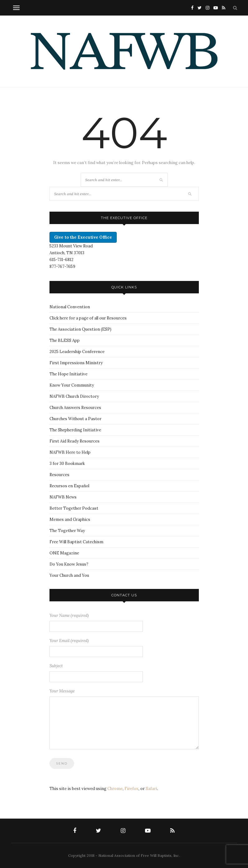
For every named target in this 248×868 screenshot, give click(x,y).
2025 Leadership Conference (77, 352)
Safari (151, 789)
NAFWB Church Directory (74, 396)
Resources (59, 475)
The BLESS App (65, 340)
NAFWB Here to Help (70, 452)
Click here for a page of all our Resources (88, 318)
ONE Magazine (64, 553)
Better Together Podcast (74, 508)
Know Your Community (72, 385)
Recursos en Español (69, 486)
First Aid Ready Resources (75, 441)
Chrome (115, 789)
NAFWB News (63, 497)
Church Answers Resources (75, 408)
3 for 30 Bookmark (67, 464)
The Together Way (67, 531)
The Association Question (75, 329)
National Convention (70, 307)
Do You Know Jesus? (69, 564)
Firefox (131, 789)
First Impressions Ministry (76, 363)
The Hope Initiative (68, 374)
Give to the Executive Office (83, 237)
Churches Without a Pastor (75, 419)
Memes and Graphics (70, 519)
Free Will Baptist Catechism (76, 542)
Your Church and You (69, 575)
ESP (106, 329)
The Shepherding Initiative (75, 430)
